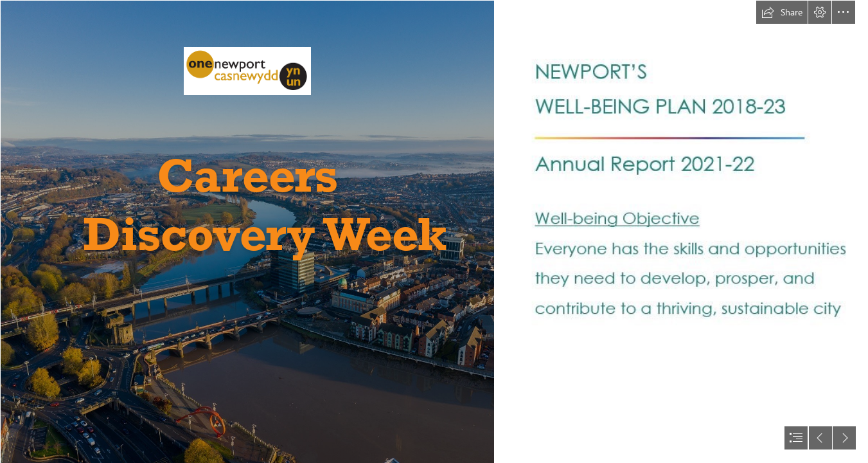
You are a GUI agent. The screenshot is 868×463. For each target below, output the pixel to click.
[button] (782, 12)
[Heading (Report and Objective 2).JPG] (693, 195)
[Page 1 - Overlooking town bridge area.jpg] (247, 232)
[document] (434, 232)
